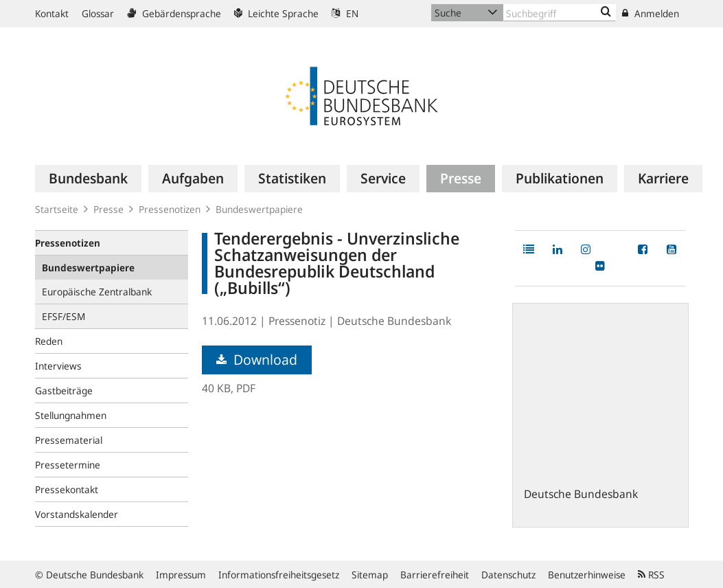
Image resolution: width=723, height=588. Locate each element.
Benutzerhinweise (587, 575)
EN (345, 13)
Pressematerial (69, 440)
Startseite (57, 209)
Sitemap (370, 575)
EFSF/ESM (64, 316)
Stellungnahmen (71, 415)
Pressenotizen (170, 209)
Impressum (181, 575)
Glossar (98, 13)
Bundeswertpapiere (259, 209)
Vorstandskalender (77, 514)
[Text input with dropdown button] (560, 13)
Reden (49, 341)
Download (257, 360)
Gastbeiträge (64, 391)
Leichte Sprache (276, 13)
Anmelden (651, 13)
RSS (651, 575)
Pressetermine (68, 465)
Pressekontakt (67, 489)
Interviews (58, 366)
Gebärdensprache (174, 13)
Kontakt (52, 13)
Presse (108, 209)
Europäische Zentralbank (97, 292)
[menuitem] (88, 179)
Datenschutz (508, 575)
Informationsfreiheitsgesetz (279, 575)
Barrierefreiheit (435, 575)
